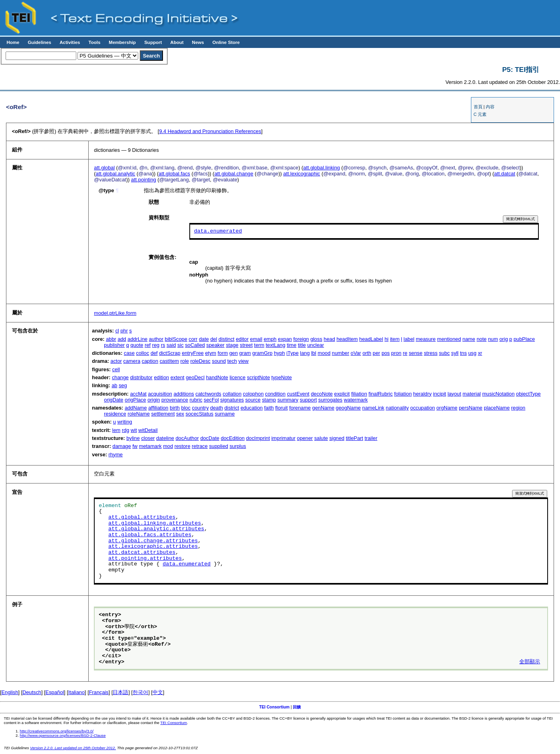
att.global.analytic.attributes (156, 529)
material (472, 394)
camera (132, 361)
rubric (196, 400)
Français (99, 692)
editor (242, 339)
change (120, 377)
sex (180, 414)
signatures (232, 400)
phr (124, 331)
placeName (497, 408)
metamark (150, 446)
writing (125, 422)
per (376, 353)
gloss (316, 339)
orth (367, 353)
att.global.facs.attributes (150, 535)
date (204, 339)
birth (175, 408)
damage (122, 446)
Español (55, 692)
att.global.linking (322, 168)
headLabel (371, 339)
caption (150, 361)
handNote (217, 377)
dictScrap (170, 353)
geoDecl (195, 377)
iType (293, 353)
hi (387, 339)
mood (324, 353)
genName (324, 408)
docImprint (258, 438)
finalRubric (381, 394)
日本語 (120, 692)
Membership (122, 42)
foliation (403, 394)
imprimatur (283, 438)
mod (168, 446)
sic (181, 345)
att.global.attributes (142, 517)
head (329, 339)
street (246, 345)
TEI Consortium (274, 707)
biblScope (176, 339)
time (292, 345)
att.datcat (505, 174)
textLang (275, 345)
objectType (528, 394)
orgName (447, 408)
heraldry (422, 394)
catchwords (208, 394)
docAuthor (187, 438)
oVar (356, 353)
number (341, 353)
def (154, 353)
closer (148, 438)
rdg (126, 430)
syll (455, 353)
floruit (281, 408)
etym (210, 353)
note (482, 339)
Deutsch (32, 692)
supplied (218, 446)
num (493, 339)
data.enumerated (218, 231)
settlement (163, 414)
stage (232, 345)
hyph (280, 353)
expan (285, 339)
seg (123, 385)
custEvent (298, 394)
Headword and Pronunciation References (210, 131)
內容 (490, 107)
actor (116, 361)
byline (133, 438)
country (201, 408)
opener (305, 438)
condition (275, 394)
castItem (169, 361)
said (171, 345)
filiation (359, 394)
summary (288, 400)
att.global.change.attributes (153, 541)
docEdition (233, 438)
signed (337, 438)
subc (444, 353)
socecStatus (200, 414)
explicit (342, 394)
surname (225, 414)
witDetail (148, 430)
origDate (113, 400)
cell (116, 369)
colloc (143, 353)
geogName (349, 408)
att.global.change (234, 174)
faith (269, 408)
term (259, 345)
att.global (104, 168)
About (177, 42)
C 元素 (480, 114)
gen (233, 353)
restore (183, 446)
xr (480, 353)
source (253, 400)
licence (238, 377)
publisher (114, 345)
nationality (397, 408)
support (309, 400)
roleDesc (200, 361)
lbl (314, 353)
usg (472, 353)
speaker (216, 345)
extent (178, 377)
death (216, 408)
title (302, 345)
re (405, 353)
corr (193, 339)
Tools (94, 42)
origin (154, 400)
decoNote (322, 394)
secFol (211, 400)
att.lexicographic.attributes (153, 547)
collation (232, 394)
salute (321, 438)
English (10, 692)
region (518, 408)
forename (300, 408)
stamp (269, 400)
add (122, 339)
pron (396, 353)
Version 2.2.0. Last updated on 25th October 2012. (73, 748)
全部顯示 (530, 662)
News (198, 42)
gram (245, 353)
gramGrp (263, 353)
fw (135, 446)
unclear (316, 345)
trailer (371, 438)
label (409, 339)
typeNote (281, 377)
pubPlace (524, 339)
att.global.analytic (116, 174)
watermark (356, 400)
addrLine (137, 339)
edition (161, 377)
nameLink (373, 408)
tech (232, 361)
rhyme (116, 455)
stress (431, 353)
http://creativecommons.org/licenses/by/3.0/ (57, 731)
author (156, 339)
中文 (158, 692)
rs (163, 345)
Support (153, 42)
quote (137, 345)
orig (503, 339)
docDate (210, 438)
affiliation (158, 408)
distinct (226, 339)
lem (116, 430)
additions (184, 394)
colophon (253, 394)
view (244, 361)
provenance (175, 400)
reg (156, 345)
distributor (141, 377)
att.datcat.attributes (142, 553)
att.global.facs (174, 174)
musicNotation (498, 394)
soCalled (195, 345)
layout (454, 394)
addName (136, 408)
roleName (138, 414)
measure (426, 339)
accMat (138, 394)
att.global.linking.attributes (155, 523)
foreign (301, 339)
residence (115, 414)
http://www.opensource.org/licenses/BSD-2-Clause (63, 735)
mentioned (449, 339)
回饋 (297, 707)
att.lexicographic (302, 174)
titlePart (354, 438)
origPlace (135, 400)
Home (13, 42)
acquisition (160, 394)
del (213, 339)
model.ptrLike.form (115, 313)
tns (464, 353)
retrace (200, 446)
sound (219, 361)
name (469, 339)
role (185, 361)
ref (148, 345)
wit (134, 430)
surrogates (330, 400)
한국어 (140, 692)
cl (117, 331)
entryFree (193, 353)
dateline (165, 438)
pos (386, 353)
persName (471, 408)
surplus (238, 446)
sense (415, 353)
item (395, 339)
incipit (440, 394)
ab (114, 385)
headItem (347, 339)
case (129, 353)
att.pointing (144, 180)
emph (270, 339)
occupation (423, 408)
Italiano (76, 692)
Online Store (226, 42)
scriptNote (258, 377)
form (223, 353)
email (256, 339)
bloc (186, 408)
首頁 (478, 107)
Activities (70, 42)
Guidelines (39, 42)
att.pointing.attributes (145, 559)
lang (305, 353)
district (232, 408)
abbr (111, 339)
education (252, 408)
